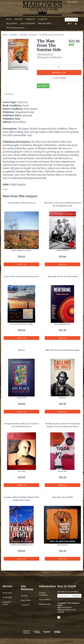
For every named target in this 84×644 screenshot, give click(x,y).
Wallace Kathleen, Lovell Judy (21, 250)
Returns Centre (45, 604)
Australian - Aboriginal (28, 35)
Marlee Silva (63, 471)
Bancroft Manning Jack (63, 324)
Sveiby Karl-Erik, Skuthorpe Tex (21, 545)
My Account (7, 593)
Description (9, 94)
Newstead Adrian (63, 250)
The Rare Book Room (15, 28)
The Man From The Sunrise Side (51, 35)
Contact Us (43, 19)
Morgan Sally (22, 398)
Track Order (7, 597)
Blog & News (12, 23)
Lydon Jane (63, 398)
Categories (30, 19)
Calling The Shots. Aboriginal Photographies (63, 350)
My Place (22, 350)
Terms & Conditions (43, 594)
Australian (14, 35)
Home (9, 19)
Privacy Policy (44, 600)
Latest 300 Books (28, 23)
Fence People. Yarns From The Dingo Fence (21, 276)
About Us (19, 19)
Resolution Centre (7, 603)
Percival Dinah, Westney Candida (22, 324)
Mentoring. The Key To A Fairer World (63, 276)
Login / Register (73, 2)
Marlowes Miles (45, 23)
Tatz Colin (22, 471)
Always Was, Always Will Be (63, 497)
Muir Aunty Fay (63, 545)
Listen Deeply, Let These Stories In (22, 203)
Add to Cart (59, 72)
